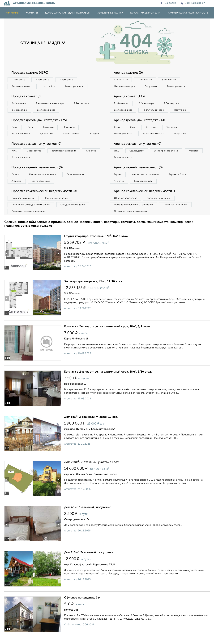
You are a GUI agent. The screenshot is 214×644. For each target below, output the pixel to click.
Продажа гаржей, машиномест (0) (38, 175)
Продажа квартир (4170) (30, 73)
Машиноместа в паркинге (43, 182)
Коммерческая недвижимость (188, 13)
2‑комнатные (43, 80)
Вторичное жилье (21, 86)
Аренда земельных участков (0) (138, 151)
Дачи (31, 127)
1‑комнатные (19, 80)
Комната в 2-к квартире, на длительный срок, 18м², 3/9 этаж (107, 334)
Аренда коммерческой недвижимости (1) (146, 198)
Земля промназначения (65, 158)
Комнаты (32, 13)
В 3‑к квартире (19, 110)
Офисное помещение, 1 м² (83, 605)
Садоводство (35, 158)
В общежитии (19, 104)
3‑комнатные (67, 80)
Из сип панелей (72, 134)
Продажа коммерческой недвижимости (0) (45, 198)
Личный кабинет (193, 3)
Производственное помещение (29, 219)
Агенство (93, 158)
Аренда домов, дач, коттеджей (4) (140, 127)
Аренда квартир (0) (129, 73)
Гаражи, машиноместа (145, 13)
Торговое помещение (57, 205)
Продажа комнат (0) (27, 97)
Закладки (168, 3)
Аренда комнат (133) (130, 97)
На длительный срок (125, 86)
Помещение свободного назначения (31, 212)
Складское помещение (74, 212)
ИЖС (14, 158)
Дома (15, 127)
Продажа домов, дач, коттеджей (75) (40, 120)
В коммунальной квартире (51, 104)
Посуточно (152, 86)
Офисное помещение (23, 205)
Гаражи (15, 182)
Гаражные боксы (76, 182)
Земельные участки (110, 13)
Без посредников (75, 86)
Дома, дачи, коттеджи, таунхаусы (68, 13)
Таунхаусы (70, 127)
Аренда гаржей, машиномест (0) (139, 175)
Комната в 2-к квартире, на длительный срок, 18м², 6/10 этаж (108, 379)
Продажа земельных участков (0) (37, 151)
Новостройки (48, 86)
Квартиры (12, 13)
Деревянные (47, 134)
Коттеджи (49, 127)
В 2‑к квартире (83, 104)
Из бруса (16, 141)
